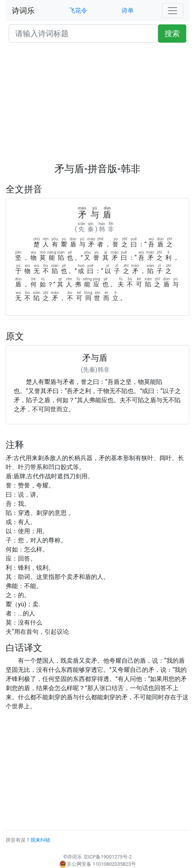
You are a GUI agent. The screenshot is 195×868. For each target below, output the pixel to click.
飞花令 (78, 10)
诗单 (128, 10)
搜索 (172, 34)
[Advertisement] (97, 106)
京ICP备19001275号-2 (108, 857)
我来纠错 (40, 840)
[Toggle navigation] (173, 11)
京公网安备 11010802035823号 (97, 864)
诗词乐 (23, 11)
